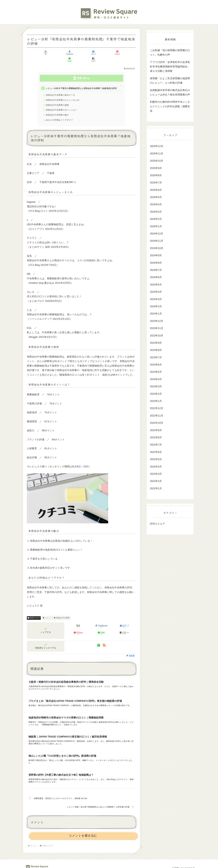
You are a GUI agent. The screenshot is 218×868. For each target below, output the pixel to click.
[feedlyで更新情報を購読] (99, 639)
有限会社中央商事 (62, 612)
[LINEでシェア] (109, 53)
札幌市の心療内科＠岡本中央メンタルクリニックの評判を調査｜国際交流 (170, 106)
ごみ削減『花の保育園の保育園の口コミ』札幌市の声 (170, 53)
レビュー (47, 612)
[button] (127, 53)
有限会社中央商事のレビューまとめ (63, 94)
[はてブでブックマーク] (72, 53)
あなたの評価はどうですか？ (60, 114)
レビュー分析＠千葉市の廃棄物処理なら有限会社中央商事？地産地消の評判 (81, 82)
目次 (80, 71)
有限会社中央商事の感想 (57, 99)
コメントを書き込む (83, 832)
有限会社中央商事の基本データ (61, 88)
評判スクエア (34, 612)
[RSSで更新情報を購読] (104, 639)
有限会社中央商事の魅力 (57, 109)
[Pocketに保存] (91, 53)
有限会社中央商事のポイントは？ (62, 104)
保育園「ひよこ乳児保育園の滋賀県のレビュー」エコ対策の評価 (170, 81)
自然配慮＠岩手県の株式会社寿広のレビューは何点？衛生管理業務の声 (170, 92)
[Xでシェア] (36, 53)
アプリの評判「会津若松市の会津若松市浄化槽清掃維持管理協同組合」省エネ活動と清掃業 (170, 67)
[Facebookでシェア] (54, 53)
